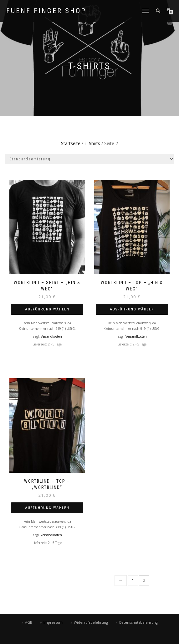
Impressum (53, 622)
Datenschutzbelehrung (138, 622)
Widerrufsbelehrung (91, 622)
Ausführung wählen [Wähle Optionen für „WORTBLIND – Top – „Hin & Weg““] (132, 309)
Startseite (71, 143)
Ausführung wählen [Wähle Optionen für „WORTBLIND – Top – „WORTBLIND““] (47, 508)
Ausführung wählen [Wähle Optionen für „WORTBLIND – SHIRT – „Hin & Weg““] (47, 309)
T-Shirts (92, 143)
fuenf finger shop (46, 11)
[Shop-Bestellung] (89, 159)
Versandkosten (51, 336)
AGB (29, 622)
